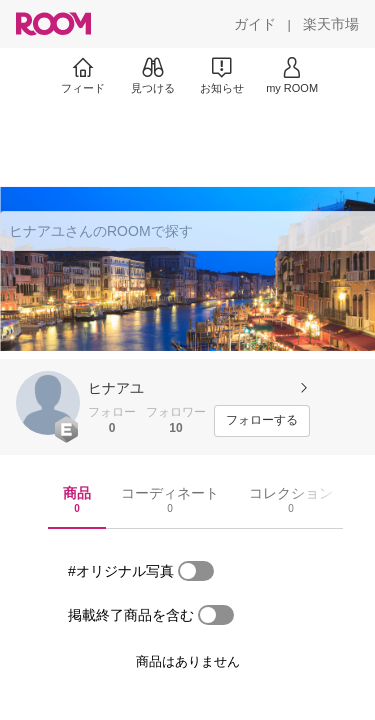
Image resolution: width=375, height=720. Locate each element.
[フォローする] (262, 421)
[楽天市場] (331, 24)
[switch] (196, 571)
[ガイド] (255, 24)
